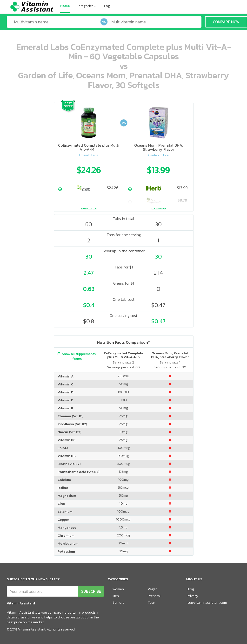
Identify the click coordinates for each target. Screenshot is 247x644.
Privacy (192, 596)
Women (118, 589)
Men (116, 596)
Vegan (153, 589)
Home (65, 6)
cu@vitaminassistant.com (207, 603)
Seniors (118, 603)
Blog (106, 6)
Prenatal (154, 596)
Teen (151, 603)
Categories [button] (86, 6)
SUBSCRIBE (91, 591)
